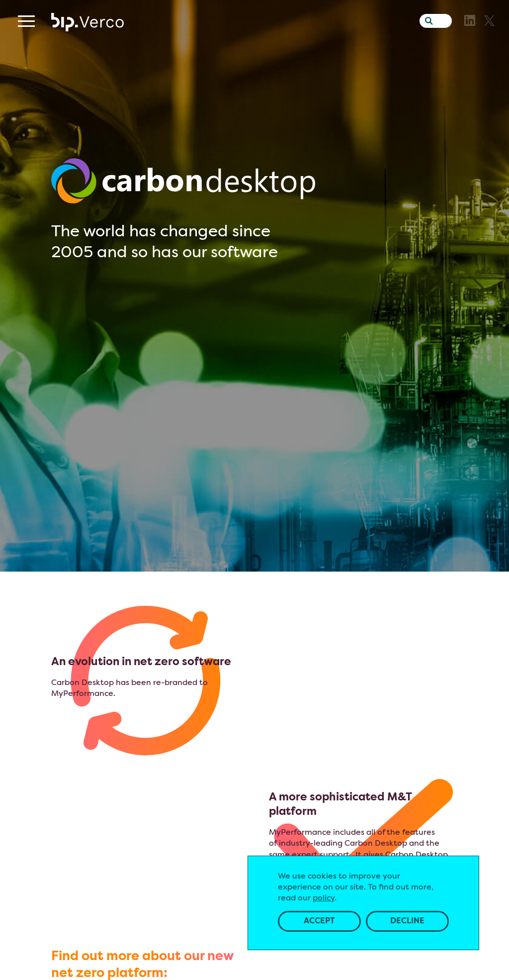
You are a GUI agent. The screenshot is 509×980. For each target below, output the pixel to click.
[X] (489, 39)
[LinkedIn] (471, 39)
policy (324, 899)
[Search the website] (426, 37)
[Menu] (26, 40)
